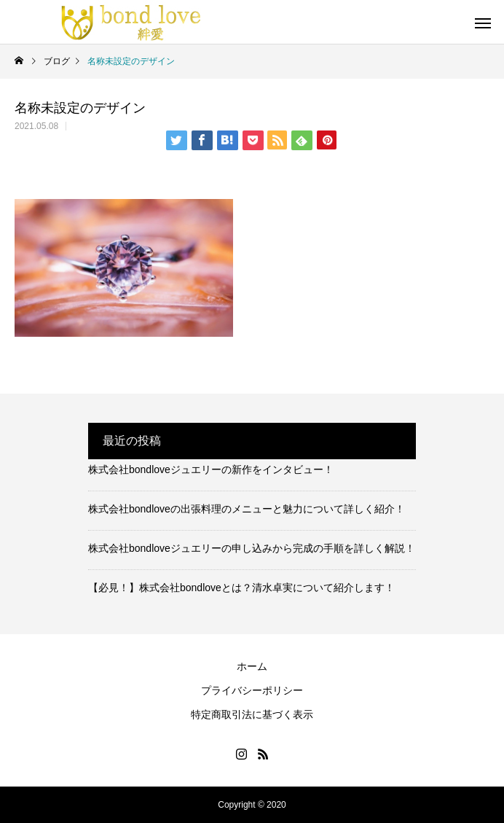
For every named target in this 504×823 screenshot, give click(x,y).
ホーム (252, 666)
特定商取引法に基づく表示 (252, 714)
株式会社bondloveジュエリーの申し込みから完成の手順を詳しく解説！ (252, 548)
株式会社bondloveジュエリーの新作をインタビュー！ (211, 469)
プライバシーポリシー (252, 690)
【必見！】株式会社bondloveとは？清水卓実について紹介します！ (241, 588)
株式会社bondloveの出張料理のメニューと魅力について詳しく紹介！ (247, 509)
